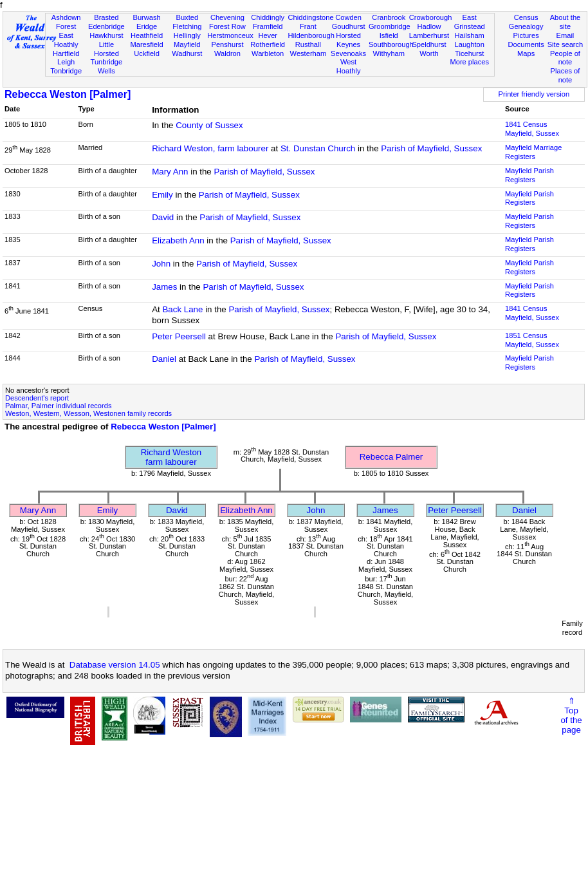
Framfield (268, 26)
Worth (429, 53)
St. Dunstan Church (318, 148)
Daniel (164, 359)
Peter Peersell (179, 336)
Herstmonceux (230, 35)
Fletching (187, 26)
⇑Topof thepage (571, 715)
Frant (308, 26)
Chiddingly (268, 17)
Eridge (147, 26)
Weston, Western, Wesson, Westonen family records (88, 413)
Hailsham (470, 35)
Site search (565, 44)
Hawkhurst (106, 35)
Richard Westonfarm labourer (171, 457)
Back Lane (182, 309)
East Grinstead (470, 22)
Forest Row (227, 26)
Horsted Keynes (348, 40)
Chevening (227, 17)
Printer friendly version (534, 94)
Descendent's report (37, 398)
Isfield (389, 35)
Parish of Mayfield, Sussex (431, 148)
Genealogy (526, 26)
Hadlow (429, 26)
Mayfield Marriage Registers (533, 152)
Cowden (348, 17)
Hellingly (187, 35)
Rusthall (308, 44)
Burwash (146, 17)
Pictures (526, 35)
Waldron (227, 53)
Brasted (106, 17)
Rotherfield (268, 44)
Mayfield (187, 44)
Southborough (391, 44)
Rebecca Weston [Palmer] (68, 94)
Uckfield (147, 53)
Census (526, 17)
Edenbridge (106, 26)
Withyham (389, 53)
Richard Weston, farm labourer (210, 148)
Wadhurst (187, 53)
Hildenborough (311, 35)
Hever (268, 35)
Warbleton (268, 53)
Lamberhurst (429, 35)
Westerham (308, 53)
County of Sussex (209, 125)
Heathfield (147, 35)
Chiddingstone (311, 17)
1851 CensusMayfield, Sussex (532, 340)
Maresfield (146, 44)
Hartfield (66, 53)
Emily (162, 195)
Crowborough (431, 17)
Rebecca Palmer (391, 457)
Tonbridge (66, 71)
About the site (565, 22)
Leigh (66, 62)
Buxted (187, 17)
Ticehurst (469, 53)
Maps (526, 53)
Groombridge (390, 26)
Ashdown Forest (66, 22)
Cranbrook (389, 17)
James (164, 287)
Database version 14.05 (115, 665)
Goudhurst (349, 26)
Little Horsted (106, 49)
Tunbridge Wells (107, 66)
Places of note (565, 75)
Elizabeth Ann (178, 240)
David (163, 217)
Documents (526, 44)
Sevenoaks (348, 53)
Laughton (470, 44)
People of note (565, 58)
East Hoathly (66, 40)
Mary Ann (170, 172)
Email (565, 35)
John (161, 264)
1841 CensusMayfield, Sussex (532, 129)
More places (469, 62)
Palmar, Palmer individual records (58, 406)
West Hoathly (349, 66)
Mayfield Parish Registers (529, 175)
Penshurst (227, 44)
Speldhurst (429, 44)
